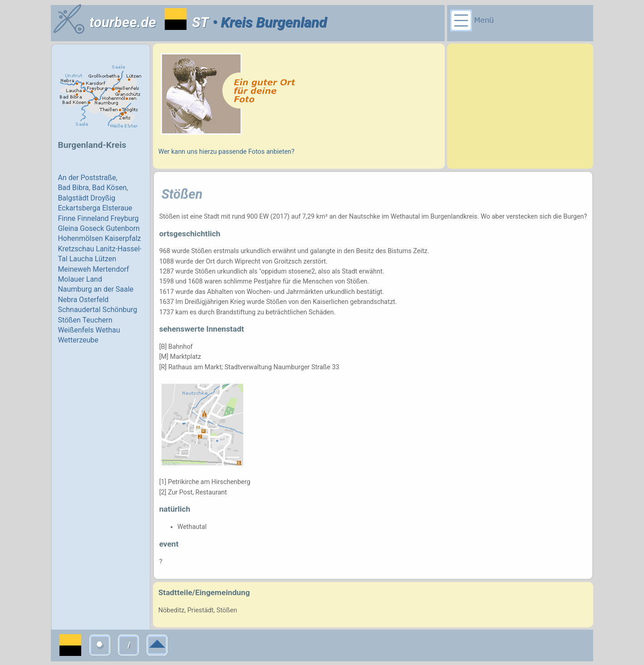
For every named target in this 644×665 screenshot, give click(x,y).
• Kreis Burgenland (268, 22)
